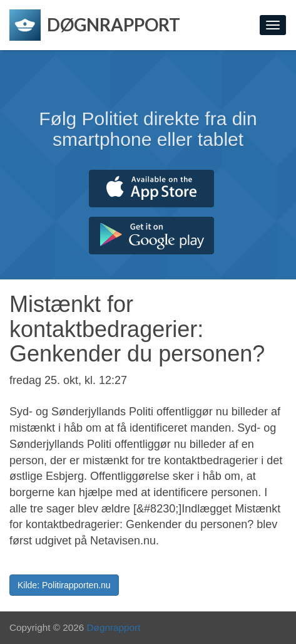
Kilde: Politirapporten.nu (64, 585)
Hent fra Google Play (151, 236)
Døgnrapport (114, 627)
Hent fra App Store (151, 189)
